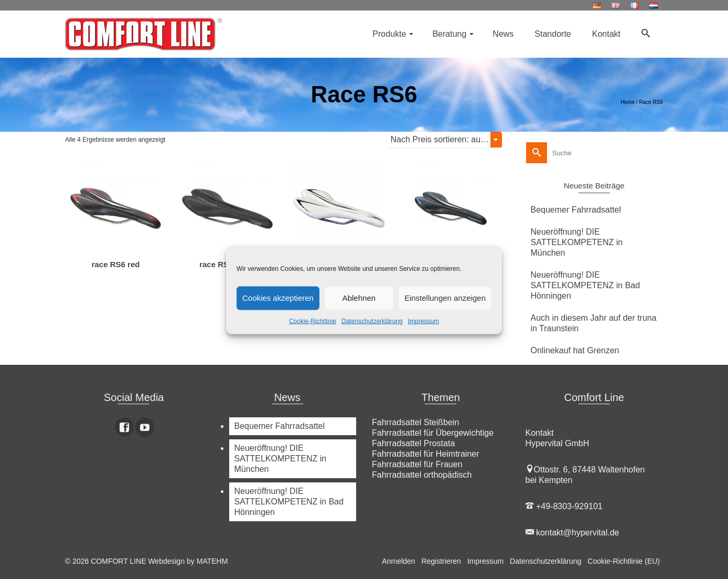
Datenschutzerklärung (372, 321)
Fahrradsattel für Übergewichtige (433, 433)
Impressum (424, 321)
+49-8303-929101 (564, 506)
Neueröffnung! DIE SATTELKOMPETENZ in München (577, 242)
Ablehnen (359, 298)
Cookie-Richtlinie (313, 321)
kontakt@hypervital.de (572, 533)
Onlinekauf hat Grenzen (575, 350)
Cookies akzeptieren (278, 298)
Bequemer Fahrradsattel (576, 210)
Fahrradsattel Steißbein (415, 422)
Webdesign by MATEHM (188, 561)
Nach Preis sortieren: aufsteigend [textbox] (446, 139)
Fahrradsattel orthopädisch (422, 475)
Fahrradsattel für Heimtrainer (426, 454)
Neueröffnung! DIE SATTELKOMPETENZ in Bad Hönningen (586, 285)
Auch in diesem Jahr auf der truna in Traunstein (594, 323)
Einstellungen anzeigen (445, 298)
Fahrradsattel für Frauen (417, 464)
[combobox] (444, 140)
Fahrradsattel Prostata (413, 443)
